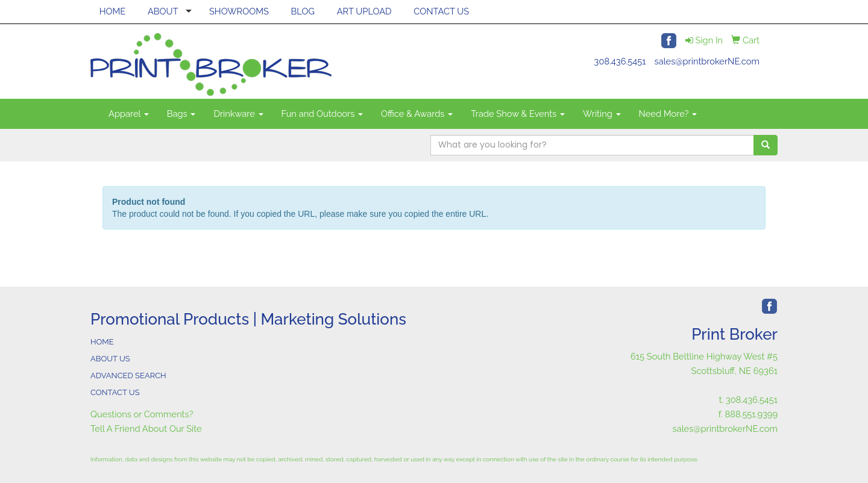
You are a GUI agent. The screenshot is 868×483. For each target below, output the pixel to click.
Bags (181, 114)
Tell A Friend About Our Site (146, 428)
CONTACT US (441, 11)
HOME (113, 11)
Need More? (668, 114)
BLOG (303, 11)
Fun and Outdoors (322, 114)
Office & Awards (417, 114)
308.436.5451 (620, 61)
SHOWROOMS (239, 11)
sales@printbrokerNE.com (707, 61)
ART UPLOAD (364, 11)
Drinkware (238, 114)
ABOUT (163, 11)
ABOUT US (110, 359)
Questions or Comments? (142, 414)
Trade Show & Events (518, 114)
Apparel (129, 114)
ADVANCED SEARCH (128, 375)
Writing (602, 114)
